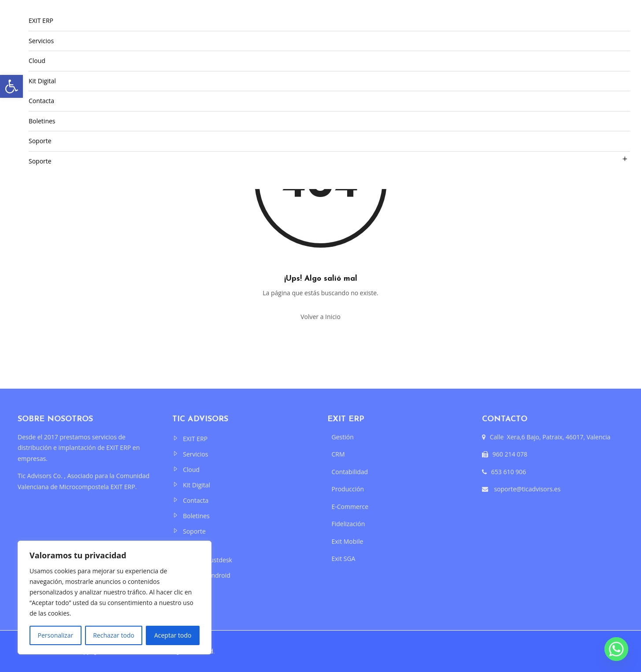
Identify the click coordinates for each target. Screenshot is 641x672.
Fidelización (348, 524)
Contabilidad (350, 472)
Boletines (42, 121)
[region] (115, 598)
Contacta (41, 101)
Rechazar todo (114, 635)
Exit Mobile (348, 541)
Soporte (40, 141)
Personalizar (56, 635)
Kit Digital (42, 81)
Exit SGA (344, 559)
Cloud (37, 61)
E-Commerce (350, 507)
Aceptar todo (173, 635)
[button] (11, 86)
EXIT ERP (41, 20)
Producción (348, 489)
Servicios (41, 41)
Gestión (343, 437)
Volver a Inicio (320, 317)
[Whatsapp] (616, 649)
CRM (338, 454)
